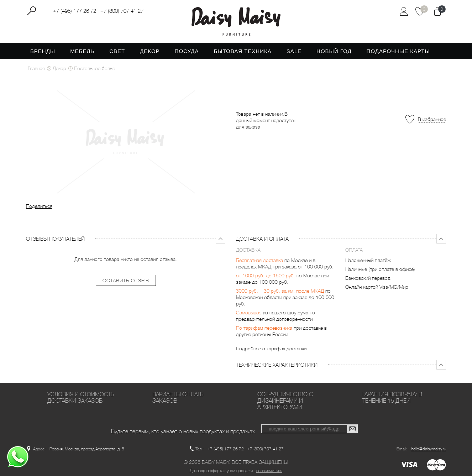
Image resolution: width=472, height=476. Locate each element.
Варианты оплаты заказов (179, 397)
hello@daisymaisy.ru (429, 449)
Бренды (43, 51)
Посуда (187, 51)
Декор (150, 51)
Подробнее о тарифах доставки (271, 349)
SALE (294, 51)
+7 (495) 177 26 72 (75, 11)
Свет (117, 51)
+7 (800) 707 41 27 (122, 11)
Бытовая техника (242, 51)
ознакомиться (269, 471)
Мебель (82, 51)
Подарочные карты (398, 51)
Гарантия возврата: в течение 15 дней (392, 397)
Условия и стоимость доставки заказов (81, 397)
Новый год (334, 51)
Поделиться (39, 206)
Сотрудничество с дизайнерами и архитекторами (285, 401)
